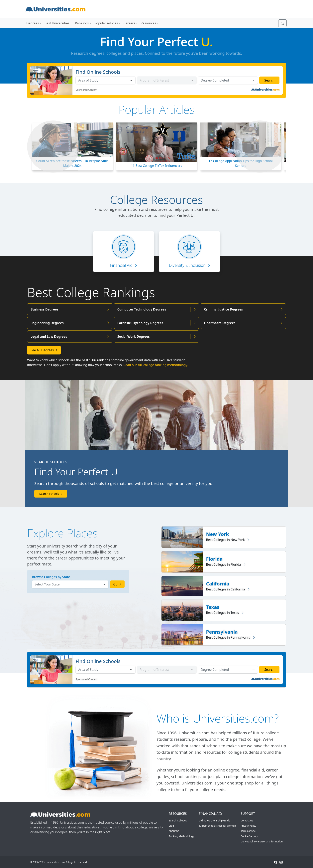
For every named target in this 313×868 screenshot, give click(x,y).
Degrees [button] (33, 23)
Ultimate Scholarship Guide (214, 821)
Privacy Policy (248, 826)
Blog (171, 826)
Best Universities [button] (57, 23)
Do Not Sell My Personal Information (262, 842)
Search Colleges (178, 821)
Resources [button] (148, 23)
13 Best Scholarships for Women (217, 826)
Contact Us (247, 821)
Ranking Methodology (181, 836)
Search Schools (51, 494)
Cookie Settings (250, 836)
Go (117, 584)
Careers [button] (129, 23)
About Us (174, 831)
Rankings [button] (82, 23)
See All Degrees (44, 350)
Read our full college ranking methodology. (156, 365)
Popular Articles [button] (106, 23)
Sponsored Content (87, 90)
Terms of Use (248, 831)
